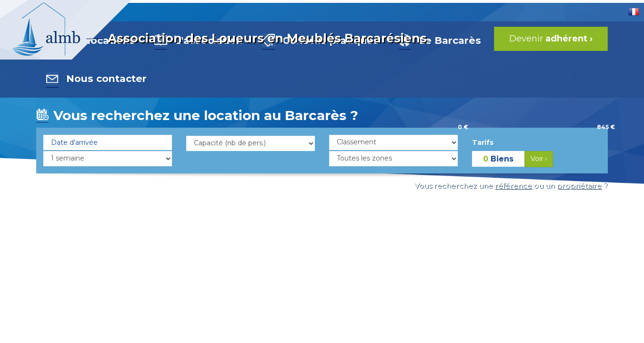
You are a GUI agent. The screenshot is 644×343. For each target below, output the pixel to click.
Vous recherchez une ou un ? (511, 186)
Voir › (539, 159)
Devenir (551, 39)
